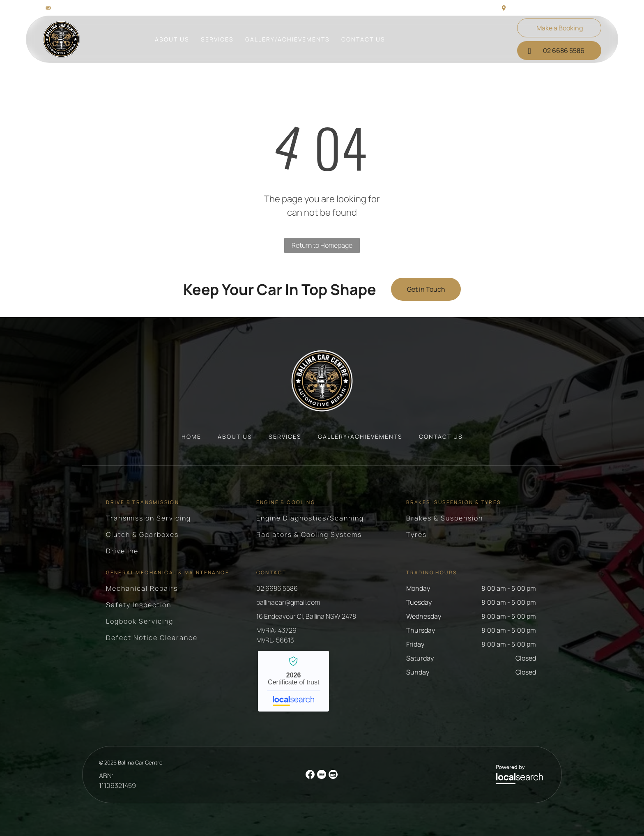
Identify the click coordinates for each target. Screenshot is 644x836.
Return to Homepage (322, 245)
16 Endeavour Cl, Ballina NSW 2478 (554, 8)
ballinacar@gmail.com (83, 8)
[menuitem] (172, 39)
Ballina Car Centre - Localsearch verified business (293, 681)
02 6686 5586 (277, 588)
